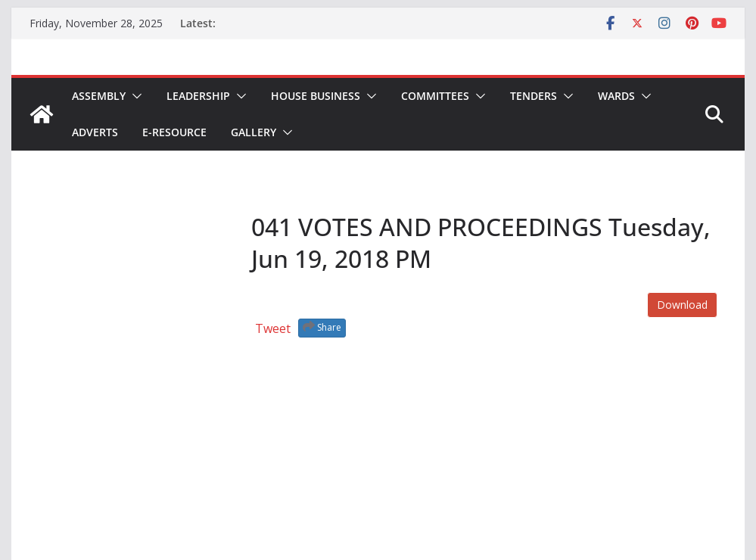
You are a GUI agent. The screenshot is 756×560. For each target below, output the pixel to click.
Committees (435, 96)
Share (322, 327)
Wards (616, 96)
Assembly (99, 96)
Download (682, 305)
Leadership (198, 96)
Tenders (534, 96)
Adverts (95, 132)
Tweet (273, 328)
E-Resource (174, 132)
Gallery (254, 132)
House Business (316, 96)
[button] (134, 96)
